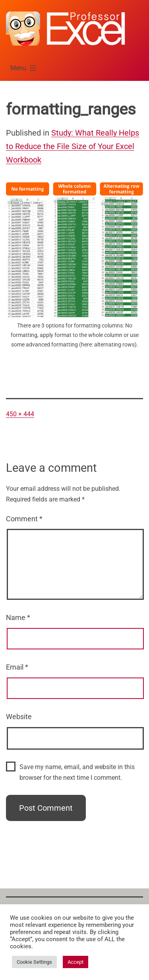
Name (18, 617)
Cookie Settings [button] (34, 962)
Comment (24, 519)
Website (19, 717)
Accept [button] (75, 962)
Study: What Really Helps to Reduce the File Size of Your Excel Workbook (73, 146)
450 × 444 (20, 414)
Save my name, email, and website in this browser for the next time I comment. (77, 772)
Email (17, 667)
